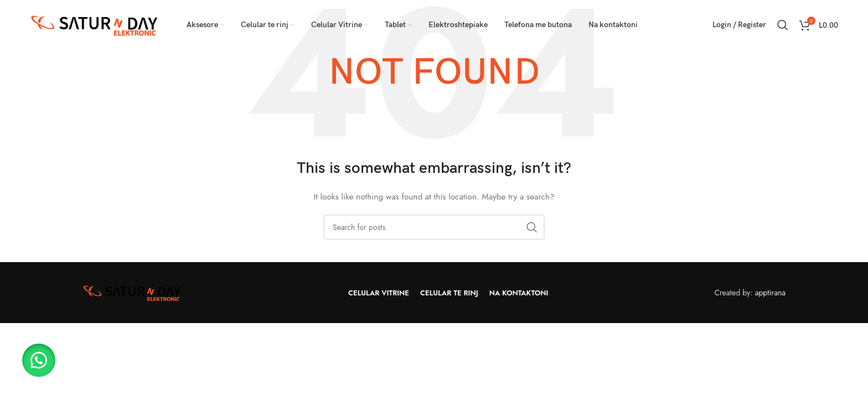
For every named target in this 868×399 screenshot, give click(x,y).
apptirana (770, 293)
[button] (39, 360)
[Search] (783, 25)
